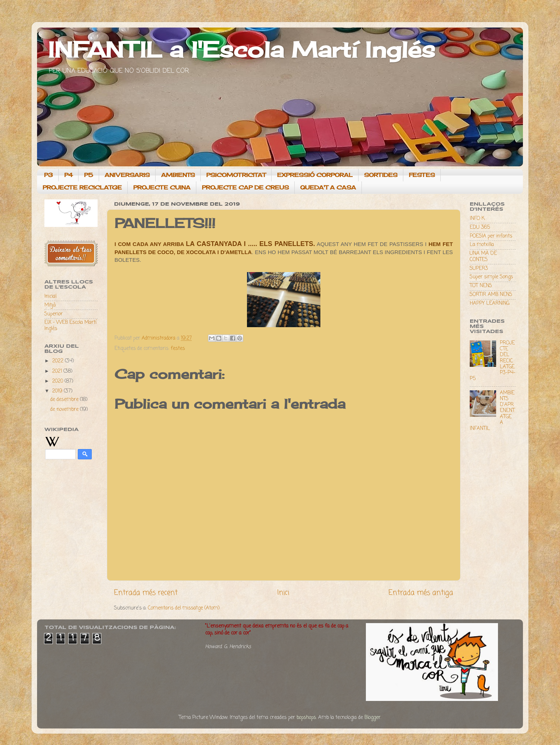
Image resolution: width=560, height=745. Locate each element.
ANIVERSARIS (127, 175)
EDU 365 (480, 227)
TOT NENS (481, 286)
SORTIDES (381, 175)
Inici (283, 593)
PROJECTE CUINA (162, 187)
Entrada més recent (146, 593)
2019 (58, 391)
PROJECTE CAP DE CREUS (245, 187)
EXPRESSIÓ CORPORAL (315, 175)
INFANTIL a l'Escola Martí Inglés (242, 49)
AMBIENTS (178, 175)
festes (178, 349)
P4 (68, 175)
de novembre (65, 410)
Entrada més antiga (421, 593)
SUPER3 (479, 269)
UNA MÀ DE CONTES (483, 256)
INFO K (477, 219)
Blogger (372, 718)
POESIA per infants (491, 236)
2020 (58, 381)
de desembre (65, 400)
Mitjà (50, 305)
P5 (89, 175)
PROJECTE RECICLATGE (82, 187)
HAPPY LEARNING (490, 303)
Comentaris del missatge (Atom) (184, 608)
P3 (48, 175)
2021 (58, 371)
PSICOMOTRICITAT (236, 175)
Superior (54, 314)
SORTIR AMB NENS (491, 295)
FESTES (422, 175)
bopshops (306, 718)
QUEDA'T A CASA (328, 187)
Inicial (50, 296)
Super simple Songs (491, 277)
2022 (59, 361)
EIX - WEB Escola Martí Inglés (70, 326)
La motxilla (482, 245)
